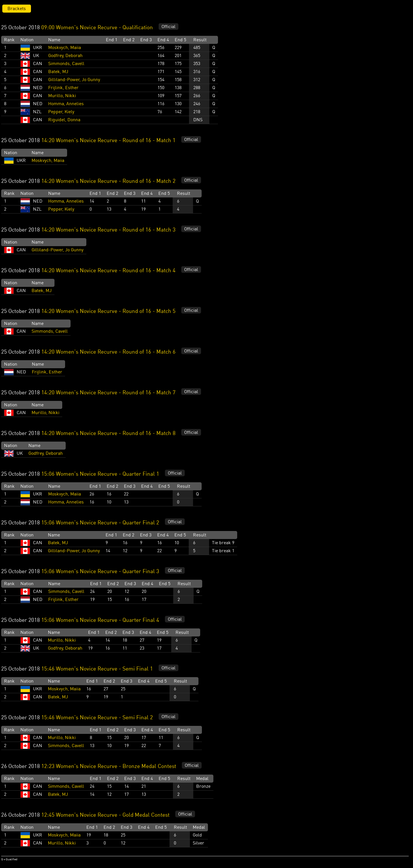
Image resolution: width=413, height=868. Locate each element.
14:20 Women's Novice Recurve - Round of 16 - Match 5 (108, 311)
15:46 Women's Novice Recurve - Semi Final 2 (97, 718)
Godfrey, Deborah (65, 56)
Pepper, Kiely (61, 112)
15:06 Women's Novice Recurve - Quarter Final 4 (100, 620)
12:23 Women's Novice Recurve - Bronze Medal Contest (109, 767)
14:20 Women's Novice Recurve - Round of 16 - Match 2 (108, 181)
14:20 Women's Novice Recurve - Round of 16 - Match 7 (108, 393)
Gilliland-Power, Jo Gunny (74, 80)
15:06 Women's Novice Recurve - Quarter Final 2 (100, 523)
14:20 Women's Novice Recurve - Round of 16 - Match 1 (108, 141)
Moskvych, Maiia (65, 48)
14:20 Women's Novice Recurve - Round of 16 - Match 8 (108, 434)
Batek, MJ (58, 72)
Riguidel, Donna (64, 120)
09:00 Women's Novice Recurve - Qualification (97, 28)
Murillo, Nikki (62, 96)
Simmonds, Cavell (66, 64)
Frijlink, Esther (63, 88)
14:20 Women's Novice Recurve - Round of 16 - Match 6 (108, 352)
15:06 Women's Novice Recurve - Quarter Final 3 (100, 572)
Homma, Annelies (66, 104)
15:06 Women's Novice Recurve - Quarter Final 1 (100, 474)
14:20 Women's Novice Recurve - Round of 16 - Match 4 (108, 271)
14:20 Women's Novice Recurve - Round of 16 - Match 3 (108, 230)
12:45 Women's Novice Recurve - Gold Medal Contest (105, 815)
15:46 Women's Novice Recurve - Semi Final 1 (97, 669)
